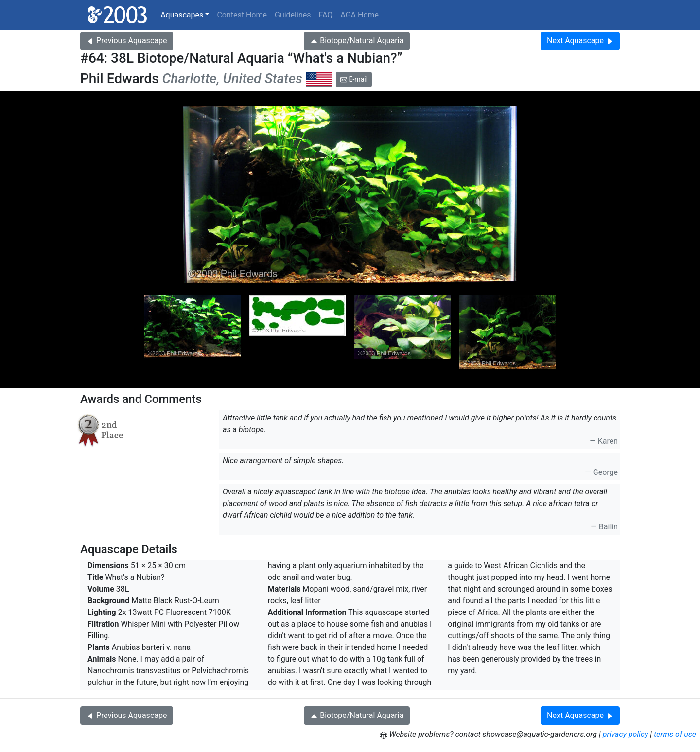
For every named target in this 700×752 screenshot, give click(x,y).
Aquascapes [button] (182, 15)
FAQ (325, 15)
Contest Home (242, 15)
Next (580, 41)
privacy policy (626, 734)
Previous (127, 41)
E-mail (354, 79)
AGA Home (359, 15)
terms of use (675, 734)
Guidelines (293, 15)
